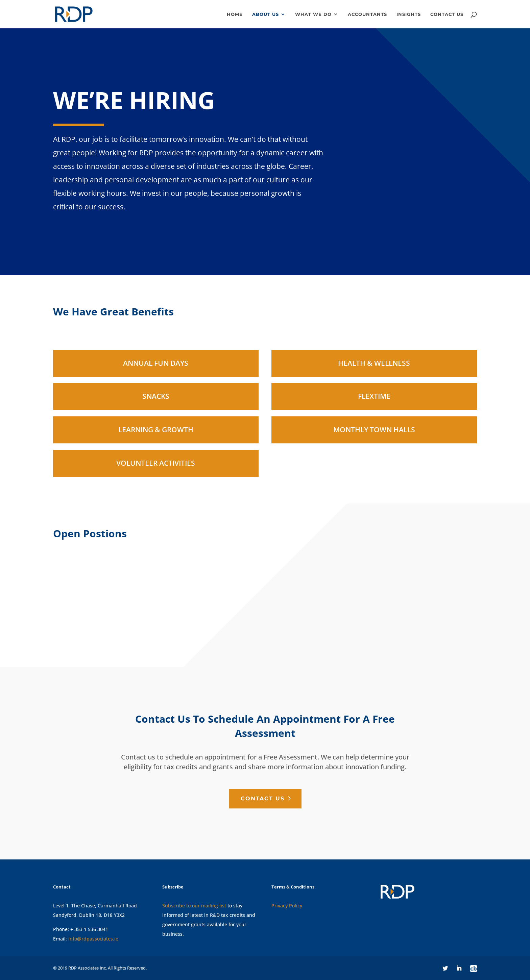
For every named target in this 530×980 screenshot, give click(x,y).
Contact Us (263, 798)
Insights (409, 14)
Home (235, 14)
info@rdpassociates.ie (93, 939)
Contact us (447, 14)
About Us (266, 14)
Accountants (367, 14)
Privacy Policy (287, 906)
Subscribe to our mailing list (194, 906)
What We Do (313, 14)
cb (474, 969)
